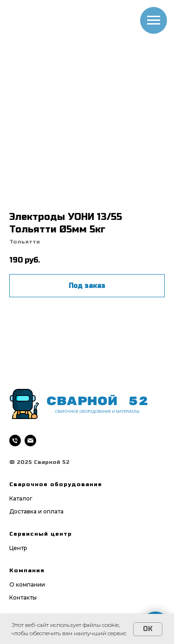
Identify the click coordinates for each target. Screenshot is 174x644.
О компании (27, 585)
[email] (30, 441)
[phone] (15, 441)
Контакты (23, 597)
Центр (18, 548)
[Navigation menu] (154, 20)
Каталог (21, 498)
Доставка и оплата (36, 511)
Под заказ (87, 286)
